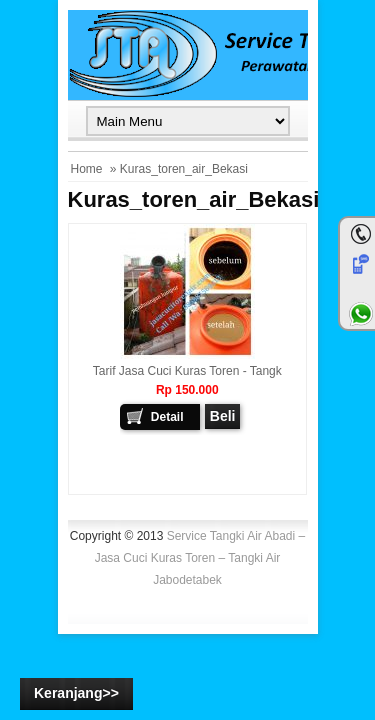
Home (87, 169)
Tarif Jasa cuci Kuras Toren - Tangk (187, 371)
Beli (223, 416)
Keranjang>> (76, 693)
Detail (167, 417)
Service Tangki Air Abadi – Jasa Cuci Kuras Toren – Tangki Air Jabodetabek (200, 558)
